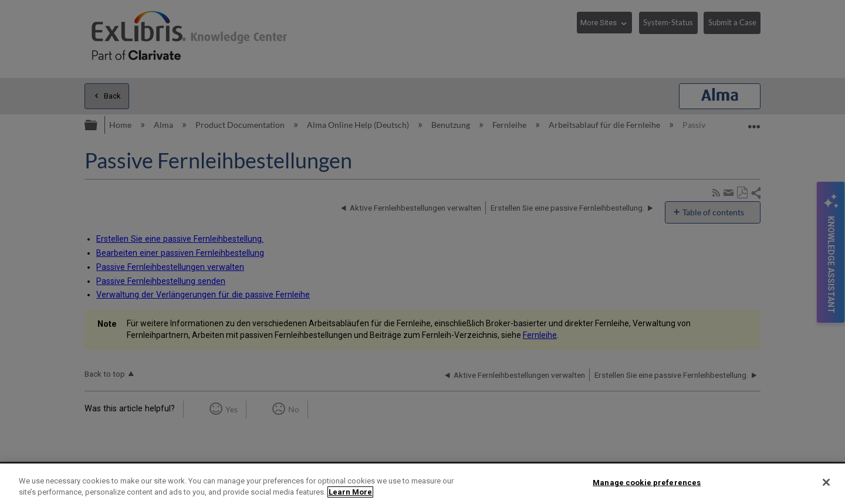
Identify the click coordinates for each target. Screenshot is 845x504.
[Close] (826, 482)
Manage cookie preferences (647, 483)
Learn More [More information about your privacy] (350, 492)
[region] (422, 484)
